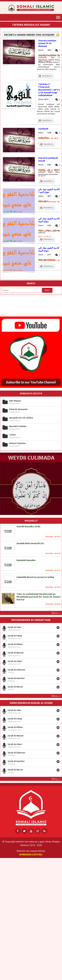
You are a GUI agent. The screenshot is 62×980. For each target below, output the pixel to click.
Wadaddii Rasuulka (26, 560)
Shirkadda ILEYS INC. (31, 855)
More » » (56, 613)
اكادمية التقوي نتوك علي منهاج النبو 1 (49, 191)
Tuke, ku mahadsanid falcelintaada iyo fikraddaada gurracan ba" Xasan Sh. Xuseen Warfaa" (38, 597)
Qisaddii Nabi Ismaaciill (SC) (30, 543)
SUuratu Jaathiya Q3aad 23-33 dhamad (47, 43)
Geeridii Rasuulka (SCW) (28, 526)
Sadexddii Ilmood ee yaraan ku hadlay (35, 577)
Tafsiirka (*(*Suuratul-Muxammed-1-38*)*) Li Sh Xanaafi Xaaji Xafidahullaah (49, 90)
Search (47, 290)
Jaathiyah (43, 129)
